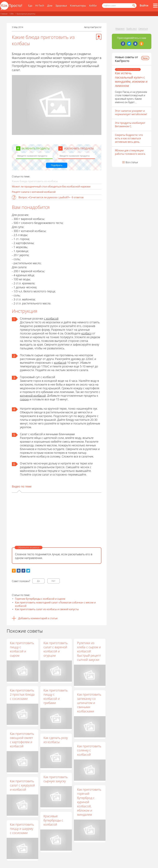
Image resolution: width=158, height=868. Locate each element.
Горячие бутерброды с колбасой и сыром (40, 599)
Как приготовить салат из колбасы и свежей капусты (47, 609)
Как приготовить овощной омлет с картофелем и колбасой (22, 740)
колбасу (86, 333)
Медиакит (120, 28)
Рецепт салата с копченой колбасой (34, 192)
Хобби (93, 6)
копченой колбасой (33, 396)
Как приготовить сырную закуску (56, 779)
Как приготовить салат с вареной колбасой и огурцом (56, 649)
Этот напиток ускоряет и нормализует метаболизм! (131, 113)
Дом (50, 6)
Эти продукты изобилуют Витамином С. (130, 125)
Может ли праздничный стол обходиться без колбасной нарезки (51, 186)
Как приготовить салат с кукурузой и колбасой (22, 785)
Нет (53, 581)
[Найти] (134, 6)
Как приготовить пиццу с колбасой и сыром (22, 649)
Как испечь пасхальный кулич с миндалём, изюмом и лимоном (131, 79)
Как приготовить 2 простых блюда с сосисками (22, 694)
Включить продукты (36, 149)
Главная (4, 14)
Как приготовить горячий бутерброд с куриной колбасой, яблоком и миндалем (89, 802)
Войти (144, 5)
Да (38, 581)
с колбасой (51, 318)
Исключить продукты (79, 149)
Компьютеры (78, 6)
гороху (24, 399)
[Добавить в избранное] (99, 37)
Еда (30, 6)
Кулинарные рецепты (26, 14)
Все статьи (132, 162)
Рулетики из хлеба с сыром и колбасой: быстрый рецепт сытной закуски (89, 651)
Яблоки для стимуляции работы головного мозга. (130, 152)
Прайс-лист (132, 28)
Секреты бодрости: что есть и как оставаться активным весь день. (129, 138)
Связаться (143, 28)
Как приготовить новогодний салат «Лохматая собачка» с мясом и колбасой (55, 604)
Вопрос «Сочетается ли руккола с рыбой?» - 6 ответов (51, 197)
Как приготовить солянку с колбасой (89, 750)
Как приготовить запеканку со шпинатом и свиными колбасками (89, 703)
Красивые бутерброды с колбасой (53, 820)
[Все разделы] (155, 6)
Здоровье (61, 6)
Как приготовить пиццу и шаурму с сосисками (22, 829)
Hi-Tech (40, 6)
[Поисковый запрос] (119, 6)
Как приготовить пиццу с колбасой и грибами (56, 697)
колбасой (60, 363)
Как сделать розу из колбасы (56, 740)
